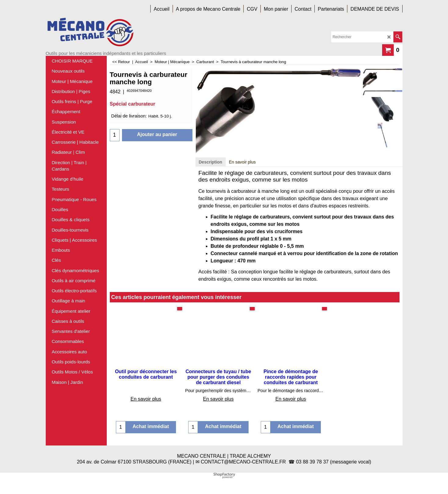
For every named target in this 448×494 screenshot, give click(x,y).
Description (211, 162)
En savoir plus (242, 162)
